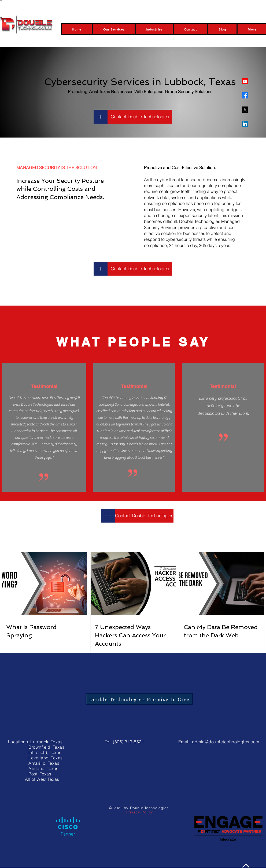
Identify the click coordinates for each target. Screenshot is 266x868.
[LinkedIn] (245, 124)
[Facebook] (245, 95)
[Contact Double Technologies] (140, 117)
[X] (245, 110)
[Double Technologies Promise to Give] (139, 699)
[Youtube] (245, 81)
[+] (101, 117)
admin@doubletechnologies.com (226, 742)
